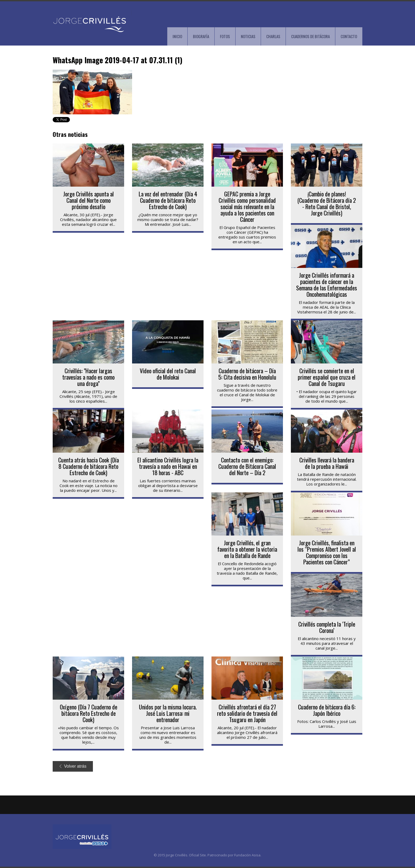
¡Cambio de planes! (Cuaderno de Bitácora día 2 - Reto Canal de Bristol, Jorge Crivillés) (327, 203)
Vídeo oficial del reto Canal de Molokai (168, 374)
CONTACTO (349, 36)
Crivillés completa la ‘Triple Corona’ (327, 627)
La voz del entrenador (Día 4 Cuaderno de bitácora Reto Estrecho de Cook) (168, 200)
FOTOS (225, 36)
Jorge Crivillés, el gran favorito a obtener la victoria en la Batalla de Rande (247, 549)
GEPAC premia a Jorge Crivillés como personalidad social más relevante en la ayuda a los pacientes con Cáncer (247, 206)
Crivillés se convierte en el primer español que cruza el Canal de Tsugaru (327, 377)
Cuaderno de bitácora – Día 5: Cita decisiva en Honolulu (247, 374)
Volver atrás (73, 766)
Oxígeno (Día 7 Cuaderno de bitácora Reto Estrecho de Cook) (89, 713)
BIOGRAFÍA (201, 36)
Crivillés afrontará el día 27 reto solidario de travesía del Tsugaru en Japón (247, 713)
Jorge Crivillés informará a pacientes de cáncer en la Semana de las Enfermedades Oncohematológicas (327, 285)
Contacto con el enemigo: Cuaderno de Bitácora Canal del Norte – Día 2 (247, 466)
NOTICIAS (248, 36)
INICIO (177, 36)
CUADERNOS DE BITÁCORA (310, 36)
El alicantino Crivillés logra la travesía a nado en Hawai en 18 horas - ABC (168, 466)
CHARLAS (273, 36)
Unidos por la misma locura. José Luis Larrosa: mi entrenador (168, 713)
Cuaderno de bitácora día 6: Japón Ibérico (327, 710)
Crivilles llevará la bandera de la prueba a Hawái (327, 463)
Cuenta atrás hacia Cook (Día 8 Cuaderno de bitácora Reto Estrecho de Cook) (89, 466)
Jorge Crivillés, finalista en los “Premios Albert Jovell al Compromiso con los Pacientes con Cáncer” (327, 552)
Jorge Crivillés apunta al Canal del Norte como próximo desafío (89, 200)
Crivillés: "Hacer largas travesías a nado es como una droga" (88, 377)
